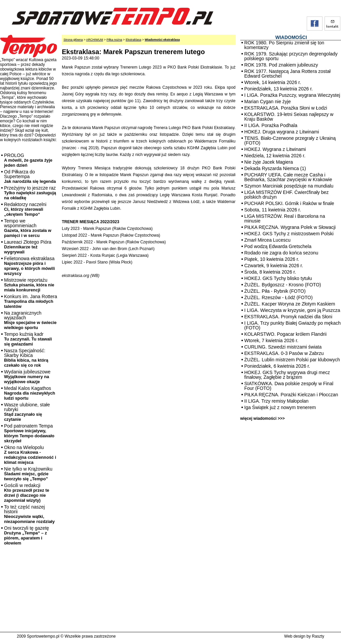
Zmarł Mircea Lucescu (267, 240)
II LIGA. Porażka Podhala (271, 125)
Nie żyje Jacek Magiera (269, 162)
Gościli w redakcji (27, 493)
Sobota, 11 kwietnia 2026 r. (273, 210)
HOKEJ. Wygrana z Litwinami (275, 149)
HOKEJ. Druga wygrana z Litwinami (282, 132)
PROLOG (28, 160)
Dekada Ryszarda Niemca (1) (275, 168)
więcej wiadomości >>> (262, 418)
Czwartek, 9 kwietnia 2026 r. (274, 266)
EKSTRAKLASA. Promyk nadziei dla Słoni (288, 317)
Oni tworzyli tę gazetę (27, 535)
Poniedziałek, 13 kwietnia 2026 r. (279, 89)
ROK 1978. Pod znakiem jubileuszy (281, 65)
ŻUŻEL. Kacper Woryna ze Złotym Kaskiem (290, 304)
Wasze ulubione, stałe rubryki (27, 412)
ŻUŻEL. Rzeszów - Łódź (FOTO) (279, 297)
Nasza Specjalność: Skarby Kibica (26, 358)
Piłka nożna (114, 40)
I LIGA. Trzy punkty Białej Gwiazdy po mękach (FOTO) (292, 325)
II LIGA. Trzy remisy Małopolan (276, 401)
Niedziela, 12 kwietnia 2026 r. (275, 156)
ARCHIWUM (95, 40)
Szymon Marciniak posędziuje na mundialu (289, 186)
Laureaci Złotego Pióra (28, 247)
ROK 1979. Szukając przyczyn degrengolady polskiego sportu (291, 56)
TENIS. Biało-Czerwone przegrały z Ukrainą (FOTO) (290, 140)
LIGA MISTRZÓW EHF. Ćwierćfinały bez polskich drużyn (286, 195)
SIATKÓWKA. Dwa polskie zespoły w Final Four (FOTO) (289, 386)
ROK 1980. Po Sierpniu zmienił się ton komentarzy (284, 45)
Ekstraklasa (134, 40)
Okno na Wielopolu (30, 455)
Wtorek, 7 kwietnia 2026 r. (271, 340)
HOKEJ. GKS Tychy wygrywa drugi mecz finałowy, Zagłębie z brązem (287, 375)
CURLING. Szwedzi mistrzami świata (283, 347)
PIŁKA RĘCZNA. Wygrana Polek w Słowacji (290, 227)
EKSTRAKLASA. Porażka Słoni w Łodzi (286, 108)
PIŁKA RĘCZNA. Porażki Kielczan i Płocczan (291, 395)
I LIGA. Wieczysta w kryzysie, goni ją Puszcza (292, 310)
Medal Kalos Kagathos (30, 393)
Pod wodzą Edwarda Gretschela (278, 246)
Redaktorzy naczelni (25, 209)
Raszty (318, 636)
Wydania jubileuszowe (27, 377)
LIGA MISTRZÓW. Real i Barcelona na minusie (285, 218)
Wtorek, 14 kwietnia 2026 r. (273, 82)
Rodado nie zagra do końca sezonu (281, 253)
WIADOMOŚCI (291, 37)
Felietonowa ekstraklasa (29, 266)
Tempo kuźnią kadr (28, 339)
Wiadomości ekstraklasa (162, 40)
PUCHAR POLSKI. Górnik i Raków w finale (289, 203)
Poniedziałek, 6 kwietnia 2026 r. (277, 366)
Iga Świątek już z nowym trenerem (280, 407)
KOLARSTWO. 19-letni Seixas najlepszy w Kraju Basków (289, 117)
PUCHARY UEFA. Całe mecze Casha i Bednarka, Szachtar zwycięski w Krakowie (288, 177)
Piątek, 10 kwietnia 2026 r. (272, 259)
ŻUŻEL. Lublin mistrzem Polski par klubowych (292, 360)
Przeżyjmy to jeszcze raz (30, 193)
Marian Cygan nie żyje (268, 102)
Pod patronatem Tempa (29, 433)
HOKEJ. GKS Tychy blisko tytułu (278, 278)
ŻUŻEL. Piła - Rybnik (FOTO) (275, 291)
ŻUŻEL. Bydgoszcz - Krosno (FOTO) (283, 285)
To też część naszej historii (29, 514)
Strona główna (73, 40)
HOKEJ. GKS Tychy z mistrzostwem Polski (289, 234)
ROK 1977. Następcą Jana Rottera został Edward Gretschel (287, 74)
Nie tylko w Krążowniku (28, 474)
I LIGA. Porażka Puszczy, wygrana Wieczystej (292, 95)
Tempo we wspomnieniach (28, 228)
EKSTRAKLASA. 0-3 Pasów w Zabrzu (284, 353)
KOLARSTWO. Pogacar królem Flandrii (285, 334)
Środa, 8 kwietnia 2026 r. (270, 272)
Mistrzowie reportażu (29, 285)
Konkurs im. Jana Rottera (31, 301)
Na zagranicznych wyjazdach (30, 320)
